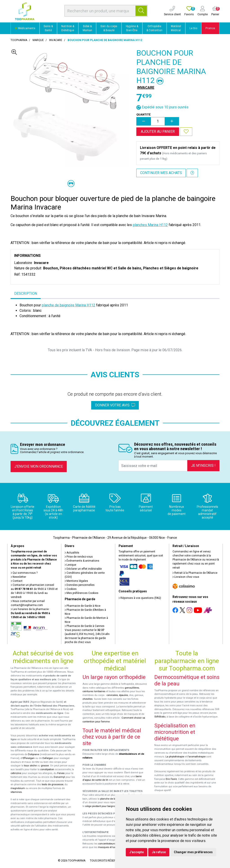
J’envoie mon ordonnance (39, 466)
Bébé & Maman (87, 28)
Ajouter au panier (158, 132)
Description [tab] (26, 293)
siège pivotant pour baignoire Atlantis (106, 806)
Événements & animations (82, 561)
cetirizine (16, 773)
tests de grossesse (53, 784)
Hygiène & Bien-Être (132, 28)
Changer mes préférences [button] (193, 852)
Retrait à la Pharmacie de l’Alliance (195, 573)
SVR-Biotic (160, 717)
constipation (47, 769)
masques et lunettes (110, 847)
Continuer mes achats (161, 173)
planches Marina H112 (150, 225)
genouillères (132, 688)
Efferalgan (29, 758)
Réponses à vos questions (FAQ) (140, 598)
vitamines (16, 792)
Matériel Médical (176, 28)
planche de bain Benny (113, 799)
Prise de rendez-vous (79, 557)
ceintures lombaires (94, 691)
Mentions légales (76, 581)
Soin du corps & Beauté (109, 28)
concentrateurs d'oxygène (113, 844)
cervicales (112, 695)
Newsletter (18, 577)
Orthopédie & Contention (154, 28)
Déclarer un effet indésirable (83, 569)
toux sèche (30, 766)
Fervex (61, 773)
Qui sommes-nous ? (24, 573)
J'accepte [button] (137, 852)
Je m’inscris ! (203, 466)
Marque (38, 40)
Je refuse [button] (159, 852)
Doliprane (34, 754)
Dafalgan (48, 758)
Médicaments (25, 28)
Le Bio (193, 28)
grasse (45, 766)
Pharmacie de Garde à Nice (83, 606)
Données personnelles (80, 585)
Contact (17, 581)
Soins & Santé (48, 28)
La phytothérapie (175, 757)
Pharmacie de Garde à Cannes (85, 626)
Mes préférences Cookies (82, 593)
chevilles (87, 699)
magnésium (18, 788)
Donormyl (59, 777)
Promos (210, 28)
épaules (124, 695)
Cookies (71, 589)
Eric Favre (171, 779)
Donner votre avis (115, 405)
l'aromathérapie (197, 757)
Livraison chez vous (186, 577)
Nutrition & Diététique (68, 28)
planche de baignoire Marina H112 (69, 305)
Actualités (72, 553)
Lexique (70, 565)
